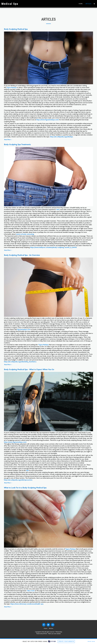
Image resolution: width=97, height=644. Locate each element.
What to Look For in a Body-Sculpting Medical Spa (25, 488)
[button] (94, 4)
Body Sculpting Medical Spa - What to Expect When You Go (29, 369)
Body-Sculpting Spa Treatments (17, 144)
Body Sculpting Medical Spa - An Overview (22, 255)
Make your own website (54, 634)
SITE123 (45, 634)
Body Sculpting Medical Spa (16, 29)
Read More (8, 140)
